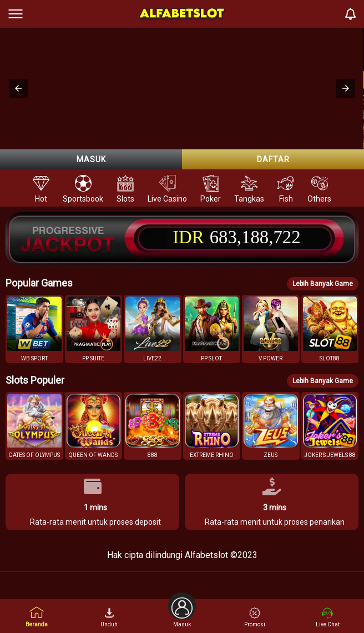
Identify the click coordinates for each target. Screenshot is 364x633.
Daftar (273, 159)
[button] (18, 88)
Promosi (255, 617)
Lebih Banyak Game (323, 284)
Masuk (91, 159)
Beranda (37, 617)
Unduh (109, 617)
